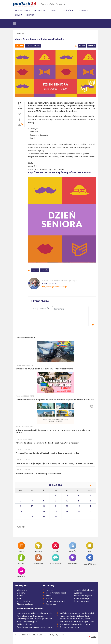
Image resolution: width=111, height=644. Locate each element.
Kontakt (30, 15)
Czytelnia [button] (82, 11)
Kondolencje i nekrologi (84, 590)
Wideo (48, 596)
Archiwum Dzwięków (83, 596)
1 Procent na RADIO (82, 601)
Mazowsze (73, 559)
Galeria (49, 598)
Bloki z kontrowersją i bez (28, 622)
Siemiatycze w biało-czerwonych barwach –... (78, 622)
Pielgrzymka (38, 559)
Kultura (19, 46)
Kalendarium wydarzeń (55, 601)
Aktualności (22, 590)
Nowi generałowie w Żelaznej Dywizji (75, 616)
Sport (56, 547)
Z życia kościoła (24, 601)
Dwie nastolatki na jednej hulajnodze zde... (35, 613)
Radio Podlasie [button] (22, 11)
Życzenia (78, 593)
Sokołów (92, 46)
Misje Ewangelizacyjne (90, 560)
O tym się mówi (56, 559)
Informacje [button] (40, 11)
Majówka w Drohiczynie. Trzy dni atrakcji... (77, 613)
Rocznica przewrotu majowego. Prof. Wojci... (35, 619)
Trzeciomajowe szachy (70, 627)
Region (21, 547)
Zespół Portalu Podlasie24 (57, 593)
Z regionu (21, 593)
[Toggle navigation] (14, 23)
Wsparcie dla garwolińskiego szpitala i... (76, 624)
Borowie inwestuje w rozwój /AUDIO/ (75, 619)
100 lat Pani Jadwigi (25, 624)
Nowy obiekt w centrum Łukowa (31, 616)
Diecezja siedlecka (25, 604)
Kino (90, 547)
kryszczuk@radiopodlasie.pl (54, 287)
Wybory (21, 559)
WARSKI (94, 637)
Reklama (18, 15)
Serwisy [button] (54, 11)
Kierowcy (21, 572)
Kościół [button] (68, 11)
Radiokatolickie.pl (81, 598)
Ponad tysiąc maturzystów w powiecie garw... (35, 627)
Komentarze (51, 604)
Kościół (73, 547)
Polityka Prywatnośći (57, 635)
